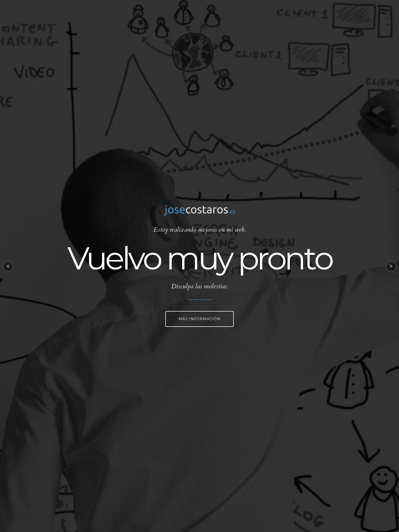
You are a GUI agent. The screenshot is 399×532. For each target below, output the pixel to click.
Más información (200, 319)
